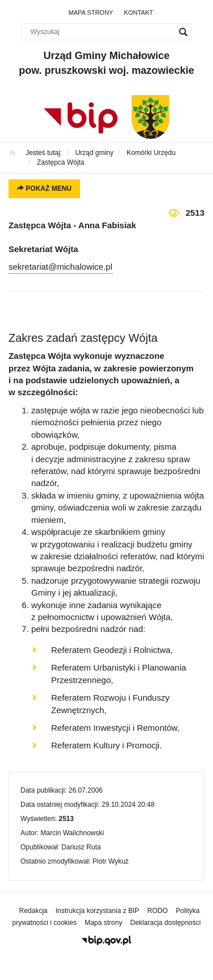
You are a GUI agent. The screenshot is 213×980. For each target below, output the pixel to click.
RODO (157, 911)
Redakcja (34, 911)
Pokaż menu (44, 189)
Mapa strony (91, 12)
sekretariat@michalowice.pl (60, 267)
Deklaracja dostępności (165, 923)
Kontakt (138, 12)
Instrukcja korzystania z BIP (97, 911)
